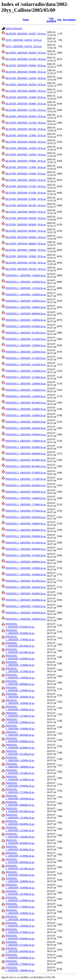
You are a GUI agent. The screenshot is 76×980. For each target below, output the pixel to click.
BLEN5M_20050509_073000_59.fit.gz (26, 199)
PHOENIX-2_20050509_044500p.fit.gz (20, 950)
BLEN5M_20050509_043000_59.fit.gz (26, 104)
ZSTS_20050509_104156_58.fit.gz (24, 40)
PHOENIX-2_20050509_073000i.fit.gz (26, 473)
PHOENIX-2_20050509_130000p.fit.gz (20, 708)
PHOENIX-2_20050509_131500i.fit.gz (26, 288)
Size (60, 20)
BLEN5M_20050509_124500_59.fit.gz (26, 78)
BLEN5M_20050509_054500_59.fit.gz (26, 85)
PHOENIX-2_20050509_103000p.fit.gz (20, 924)
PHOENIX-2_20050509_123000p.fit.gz (20, 899)
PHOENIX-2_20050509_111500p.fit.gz (20, 829)
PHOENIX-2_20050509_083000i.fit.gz (26, 460)
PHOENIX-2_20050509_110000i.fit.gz (26, 498)
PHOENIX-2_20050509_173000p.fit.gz (20, 905)
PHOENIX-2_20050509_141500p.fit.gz (20, 772)
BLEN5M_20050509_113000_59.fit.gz (26, 167)
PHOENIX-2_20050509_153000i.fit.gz (26, 275)
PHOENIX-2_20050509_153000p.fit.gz (20, 664)
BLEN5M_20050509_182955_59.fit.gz (26, 34)
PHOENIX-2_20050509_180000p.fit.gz (20, 969)
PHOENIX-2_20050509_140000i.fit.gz (26, 307)
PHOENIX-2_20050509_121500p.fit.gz (20, 816)
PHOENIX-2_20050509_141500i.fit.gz (26, 364)
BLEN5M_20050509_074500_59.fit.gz (26, 193)
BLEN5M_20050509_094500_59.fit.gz (26, 218)
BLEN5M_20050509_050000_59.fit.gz (26, 65)
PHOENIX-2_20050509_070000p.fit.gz (20, 784)
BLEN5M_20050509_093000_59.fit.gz (26, 231)
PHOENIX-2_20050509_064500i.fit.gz (26, 492)
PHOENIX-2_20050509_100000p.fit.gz (20, 918)
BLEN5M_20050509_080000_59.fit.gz (26, 244)
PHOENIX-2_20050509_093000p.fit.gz (20, 823)
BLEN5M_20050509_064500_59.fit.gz (26, 142)
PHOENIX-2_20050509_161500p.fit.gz (20, 867)
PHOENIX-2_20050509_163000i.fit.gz (26, 574)
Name (26, 20)
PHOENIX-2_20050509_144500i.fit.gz (26, 282)
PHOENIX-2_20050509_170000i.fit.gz (26, 441)
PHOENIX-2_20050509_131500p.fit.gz (20, 670)
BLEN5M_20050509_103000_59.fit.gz (26, 256)
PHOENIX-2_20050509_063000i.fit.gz (26, 485)
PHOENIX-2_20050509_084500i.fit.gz (26, 530)
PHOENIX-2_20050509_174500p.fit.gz (20, 963)
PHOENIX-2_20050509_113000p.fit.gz (20, 778)
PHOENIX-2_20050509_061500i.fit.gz (26, 466)
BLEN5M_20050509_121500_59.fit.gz (26, 123)
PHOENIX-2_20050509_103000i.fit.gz (26, 568)
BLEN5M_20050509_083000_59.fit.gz (26, 225)
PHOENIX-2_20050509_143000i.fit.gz (26, 415)
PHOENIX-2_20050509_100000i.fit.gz (26, 524)
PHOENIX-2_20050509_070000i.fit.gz (26, 434)
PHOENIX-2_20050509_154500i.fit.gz (26, 295)
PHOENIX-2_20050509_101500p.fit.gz (20, 893)
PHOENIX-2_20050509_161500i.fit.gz (26, 543)
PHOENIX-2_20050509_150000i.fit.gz (26, 301)
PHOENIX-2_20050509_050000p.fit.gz (20, 937)
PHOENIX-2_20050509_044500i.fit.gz (26, 613)
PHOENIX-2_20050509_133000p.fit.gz (20, 854)
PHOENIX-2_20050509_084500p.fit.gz (20, 861)
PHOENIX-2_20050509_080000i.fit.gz (26, 314)
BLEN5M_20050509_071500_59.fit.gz (26, 186)
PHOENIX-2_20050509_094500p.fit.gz (20, 874)
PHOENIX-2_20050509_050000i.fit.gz (26, 536)
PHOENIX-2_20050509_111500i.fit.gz (26, 358)
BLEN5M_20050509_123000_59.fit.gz (26, 135)
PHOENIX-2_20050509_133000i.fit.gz (26, 345)
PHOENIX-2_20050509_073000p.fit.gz (20, 931)
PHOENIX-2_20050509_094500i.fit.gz (26, 549)
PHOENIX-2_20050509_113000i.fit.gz (26, 396)
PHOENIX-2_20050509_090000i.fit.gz (26, 562)
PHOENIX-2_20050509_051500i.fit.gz (26, 333)
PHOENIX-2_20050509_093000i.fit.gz (26, 594)
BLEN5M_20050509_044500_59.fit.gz (26, 53)
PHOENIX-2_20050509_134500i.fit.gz (26, 371)
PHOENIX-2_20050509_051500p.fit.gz (20, 753)
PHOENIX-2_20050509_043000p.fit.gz (20, 956)
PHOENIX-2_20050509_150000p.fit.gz (20, 721)
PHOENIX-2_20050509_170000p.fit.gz (20, 638)
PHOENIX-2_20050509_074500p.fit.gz (20, 625)
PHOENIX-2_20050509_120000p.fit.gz (20, 880)
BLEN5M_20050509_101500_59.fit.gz (26, 263)
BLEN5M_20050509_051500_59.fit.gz (26, 59)
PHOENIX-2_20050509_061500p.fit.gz (20, 651)
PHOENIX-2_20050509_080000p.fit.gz (20, 683)
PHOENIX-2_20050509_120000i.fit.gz (26, 384)
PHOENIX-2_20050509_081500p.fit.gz (20, 644)
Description (69, 20)
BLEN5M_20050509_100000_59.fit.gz (26, 250)
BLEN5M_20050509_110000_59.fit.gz (26, 174)
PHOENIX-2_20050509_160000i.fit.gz (26, 422)
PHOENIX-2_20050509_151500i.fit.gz (26, 339)
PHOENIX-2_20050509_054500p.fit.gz (20, 632)
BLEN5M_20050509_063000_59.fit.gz (26, 116)
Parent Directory (14, 28)
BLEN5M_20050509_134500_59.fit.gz (26, 155)
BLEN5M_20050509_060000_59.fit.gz (26, 91)
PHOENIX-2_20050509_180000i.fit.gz (26, 619)
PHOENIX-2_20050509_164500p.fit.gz (20, 657)
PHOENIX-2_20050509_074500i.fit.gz (26, 326)
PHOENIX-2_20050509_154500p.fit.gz (20, 689)
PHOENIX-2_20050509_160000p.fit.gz (20, 765)
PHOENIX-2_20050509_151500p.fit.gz (20, 714)
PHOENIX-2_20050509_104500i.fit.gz (26, 587)
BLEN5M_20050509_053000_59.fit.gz (26, 72)
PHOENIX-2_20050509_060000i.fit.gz (26, 454)
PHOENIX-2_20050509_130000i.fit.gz (26, 320)
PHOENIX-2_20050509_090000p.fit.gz (20, 804)
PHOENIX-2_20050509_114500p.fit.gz (20, 759)
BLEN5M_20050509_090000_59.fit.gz (26, 237)
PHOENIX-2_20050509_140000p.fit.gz (20, 695)
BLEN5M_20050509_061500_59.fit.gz (26, 129)
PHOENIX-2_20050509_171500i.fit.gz (26, 479)
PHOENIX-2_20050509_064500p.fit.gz (20, 734)
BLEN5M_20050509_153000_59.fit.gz (26, 97)
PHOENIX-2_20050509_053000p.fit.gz (20, 746)
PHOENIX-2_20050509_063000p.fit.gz (20, 848)
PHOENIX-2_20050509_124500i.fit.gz (26, 352)
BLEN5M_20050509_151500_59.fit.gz (26, 110)
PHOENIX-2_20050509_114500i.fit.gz (26, 390)
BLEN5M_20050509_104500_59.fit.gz (26, 180)
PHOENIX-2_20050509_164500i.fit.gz (26, 428)
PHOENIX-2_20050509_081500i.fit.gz (26, 403)
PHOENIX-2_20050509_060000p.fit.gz (20, 740)
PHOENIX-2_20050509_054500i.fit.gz (26, 517)
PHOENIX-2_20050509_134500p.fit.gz (20, 727)
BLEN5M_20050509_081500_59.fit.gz (26, 205)
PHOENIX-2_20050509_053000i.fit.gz (26, 447)
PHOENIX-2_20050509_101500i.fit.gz (26, 555)
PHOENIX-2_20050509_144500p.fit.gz (20, 676)
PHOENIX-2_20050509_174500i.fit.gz (26, 606)
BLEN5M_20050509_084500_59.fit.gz (26, 212)
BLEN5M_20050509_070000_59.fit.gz (26, 161)
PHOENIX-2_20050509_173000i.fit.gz (26, 504)
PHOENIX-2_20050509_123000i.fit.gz (26, 409)
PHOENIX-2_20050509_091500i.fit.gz (26, 581)
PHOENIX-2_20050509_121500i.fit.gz (26, 377)
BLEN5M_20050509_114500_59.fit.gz (26, 148)
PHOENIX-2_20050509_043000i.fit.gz (26, 600)
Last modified (51, 20)
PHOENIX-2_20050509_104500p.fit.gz (20, 797)
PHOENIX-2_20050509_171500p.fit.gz (20, 791)
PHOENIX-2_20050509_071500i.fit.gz (26, 511)
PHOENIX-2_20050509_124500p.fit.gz (20, 835)
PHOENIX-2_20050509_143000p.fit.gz (20, 702)
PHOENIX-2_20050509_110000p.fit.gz (20, 912)
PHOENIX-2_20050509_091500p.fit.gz (20, 810)
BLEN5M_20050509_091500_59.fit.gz (26, 269)
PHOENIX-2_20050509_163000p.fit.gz (20, 886)
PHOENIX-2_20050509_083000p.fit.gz (20, 842)
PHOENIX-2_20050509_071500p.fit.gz (20, 943)
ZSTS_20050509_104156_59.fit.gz (24, 46)
